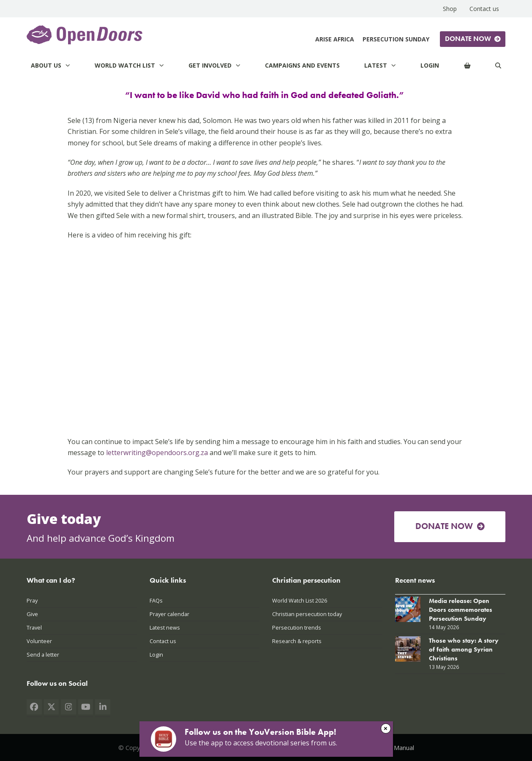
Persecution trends (297, 627)
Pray (32, 600)
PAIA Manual (397, 747)
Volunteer (39, 641)
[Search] (498, 65)
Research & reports (297, 641)
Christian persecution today (307, 614)
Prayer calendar (169, 614)
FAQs (156, 600)
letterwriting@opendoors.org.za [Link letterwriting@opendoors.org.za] (157, 453)
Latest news (165, 627)
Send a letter (43, 655)
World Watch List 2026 (300, 600)
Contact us (163, 641)
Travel (34, 627)
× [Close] (386, 728)
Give (32, 614)
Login (156, 655)
